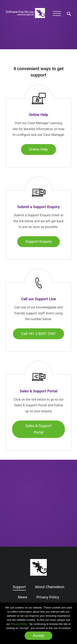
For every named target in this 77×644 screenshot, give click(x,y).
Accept (38, 636)
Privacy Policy (19, 624)
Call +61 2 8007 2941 (39, 334)
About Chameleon (50, 587)
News (22, 597)
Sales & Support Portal (38, 429)
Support (19, 587)
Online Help (39, 149)
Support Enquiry (38, 241)
